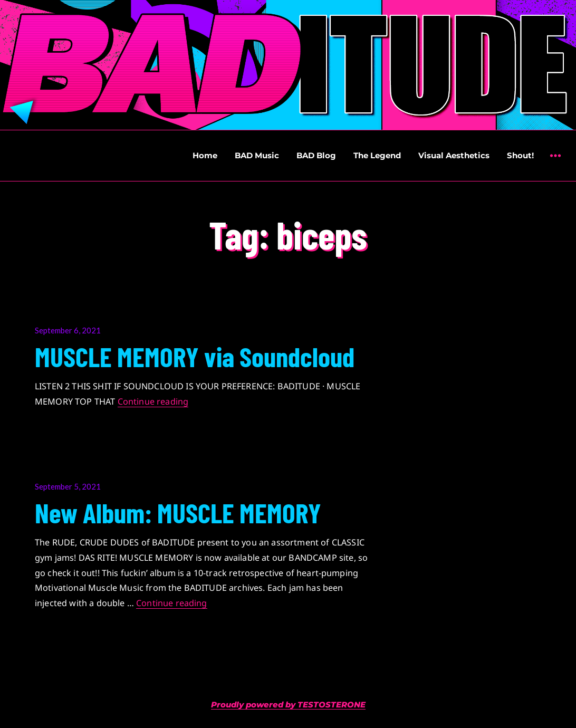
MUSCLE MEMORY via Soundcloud (195, 356)
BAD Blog (316, 155)
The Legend (377, 155)
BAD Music (257, 155)
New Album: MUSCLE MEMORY (178, 512)
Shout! (520, 155)
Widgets (555, 163)
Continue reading (153, 401)
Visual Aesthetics (454, 155)
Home (205, 155)
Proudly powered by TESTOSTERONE (288, 705)
